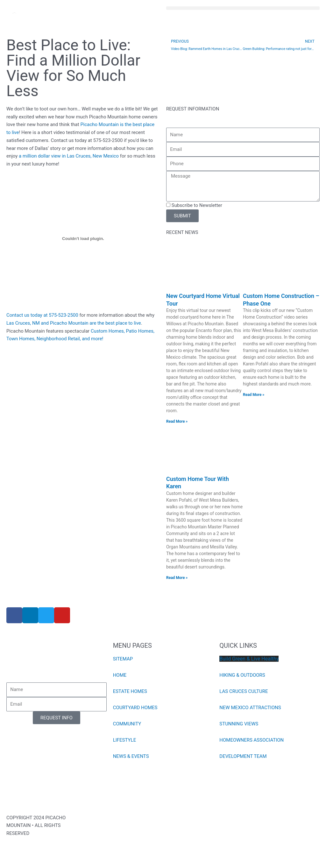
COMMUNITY (127, 724)
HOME (120, 675)
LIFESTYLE (125, 740)
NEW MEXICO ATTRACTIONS (250, 708)
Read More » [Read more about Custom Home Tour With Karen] (177, 578)
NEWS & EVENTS (131, 756)
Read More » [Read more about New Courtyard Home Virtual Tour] (177, 421)
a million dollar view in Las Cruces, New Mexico (69, 156)
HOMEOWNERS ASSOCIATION (252, 740)
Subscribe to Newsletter (197, 205)
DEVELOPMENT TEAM (243, 756)
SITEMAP (123, 659)
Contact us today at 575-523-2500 (42, 315)
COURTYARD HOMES (135, 708)
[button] (243, 8)
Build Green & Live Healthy (249, 659)
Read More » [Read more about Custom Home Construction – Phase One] (254, 395)
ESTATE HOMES (130, 691)
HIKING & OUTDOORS (242, 675)
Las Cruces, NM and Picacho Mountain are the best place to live (74, 323)
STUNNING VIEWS (239, 724)
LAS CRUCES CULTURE (244, 691)
